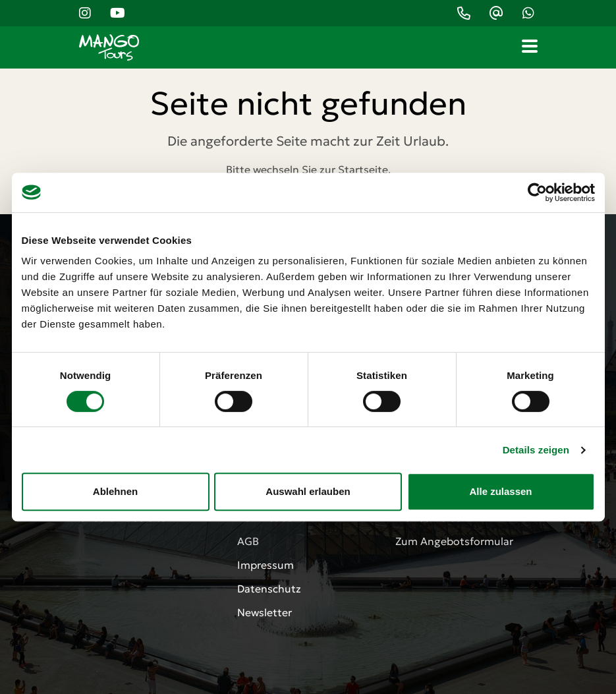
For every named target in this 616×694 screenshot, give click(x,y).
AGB (248, 541)
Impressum (266, 565)
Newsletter (265, 612)
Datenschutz (269, 589)
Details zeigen (536, 450)
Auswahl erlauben (308, 491)
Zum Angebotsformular (454, 541)
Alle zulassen (500, 491)
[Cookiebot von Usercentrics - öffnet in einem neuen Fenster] (537, 192)
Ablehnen (115, 491)
